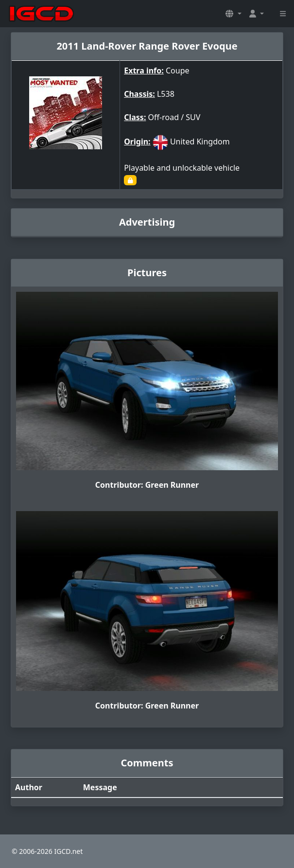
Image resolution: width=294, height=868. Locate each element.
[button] (233, 14)
